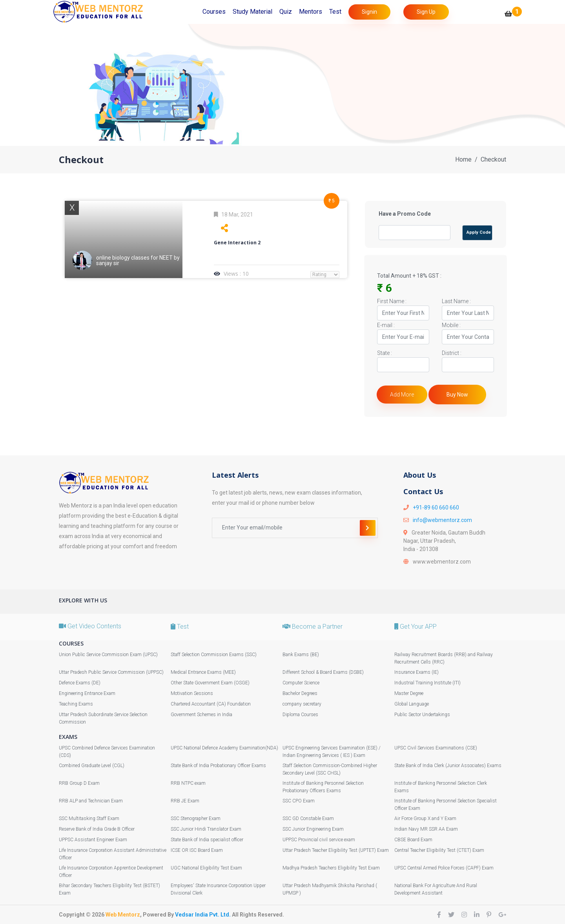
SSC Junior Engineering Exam (313, 829)
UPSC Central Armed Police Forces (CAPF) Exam (444, 868)
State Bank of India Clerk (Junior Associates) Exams (448, 766)
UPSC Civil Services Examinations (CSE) (436, 748)
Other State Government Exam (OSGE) (210, 683)
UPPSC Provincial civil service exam (319, 840)
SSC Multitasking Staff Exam (89, 819)
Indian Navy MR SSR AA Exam (426, 829)
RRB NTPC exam (188, 783)
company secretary (302, 704)
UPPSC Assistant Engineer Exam (93, 840)
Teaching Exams (76, 704)
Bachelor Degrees (300, 693)
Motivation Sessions (192, 693)
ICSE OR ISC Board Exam (197, 850)
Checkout (493, 159)
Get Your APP (416, 627)
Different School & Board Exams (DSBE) (323, 672)
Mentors (311, 12)
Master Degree (409, 693)
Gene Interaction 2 (237, 243)
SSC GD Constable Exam (308, 819)
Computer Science (301, 683)
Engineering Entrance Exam (87, 693)
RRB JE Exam (185, 801)
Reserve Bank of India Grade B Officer (97, 829)
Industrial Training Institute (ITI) (427, 683)
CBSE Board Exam (413, 840)
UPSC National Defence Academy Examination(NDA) (224, 748)
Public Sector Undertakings (422, 715)
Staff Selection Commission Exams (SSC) (214, 655)
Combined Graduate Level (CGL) (92, 766)
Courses (214, 12)
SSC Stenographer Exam (196, 819)
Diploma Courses (300, 715)
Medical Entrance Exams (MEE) (203, 672)
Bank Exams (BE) (301, 655)
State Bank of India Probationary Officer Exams (218, 766)
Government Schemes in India (201, 715)
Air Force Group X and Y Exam (425, 819)
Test (335, 12)
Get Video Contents (90, 626)
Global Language (412, 704)
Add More (402, 395)
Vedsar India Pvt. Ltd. (203, 915)
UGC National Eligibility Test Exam (206, 868)
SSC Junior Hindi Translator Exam (206, 829)
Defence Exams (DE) (80, 683)
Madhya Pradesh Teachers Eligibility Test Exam (331, 868)
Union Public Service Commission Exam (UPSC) (108, 655)
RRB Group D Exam (79, 783)
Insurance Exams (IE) (416, 672)
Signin (369, 12)
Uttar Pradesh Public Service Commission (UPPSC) (111, 672)
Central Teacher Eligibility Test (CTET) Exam (439, 850)
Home (463, 159)
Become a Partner (313, 627)
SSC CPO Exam (299, 801)
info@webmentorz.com (442, 520)
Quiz (286, 12)
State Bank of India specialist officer (207, 840)
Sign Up (426, 12)
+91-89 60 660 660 (436, 507)
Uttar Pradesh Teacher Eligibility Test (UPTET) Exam (336, 850)
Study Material (252, 12)
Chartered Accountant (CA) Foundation (211, 704)
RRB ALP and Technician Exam (91, 801)
